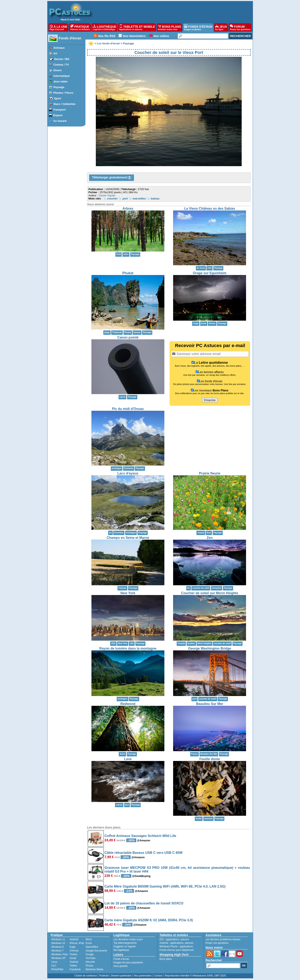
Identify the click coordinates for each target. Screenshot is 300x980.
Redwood (128, 704)
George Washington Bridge (210, 648)
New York (128, 593)
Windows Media (94, 969)
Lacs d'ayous (128, 473)
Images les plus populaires (128, 963)
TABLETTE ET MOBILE (137, 27)
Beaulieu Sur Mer (210, 704)
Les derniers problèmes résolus (223, 939)
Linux (54, 962)
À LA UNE (58, 27)
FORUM (240, 27)
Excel (89, 943)
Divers (57, 70)
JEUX (221, 27)
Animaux (59, 48)
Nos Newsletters (134, 36)
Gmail (73, 958)
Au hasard (60, 121)
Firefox (73, 954)
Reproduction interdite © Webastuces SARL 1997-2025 (195, 976)
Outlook (74, 962)
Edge (72, 947)
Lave (128, 759)
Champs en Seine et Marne (128, 538)
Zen (210, 538)
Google (90, 954)
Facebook (75, 969)
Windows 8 (58, 947)
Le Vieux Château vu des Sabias (210, 209)
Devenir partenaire (121, 976)
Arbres (128, 209)
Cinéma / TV (61, 65)
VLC (54, 966)
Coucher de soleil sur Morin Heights (210, 593)
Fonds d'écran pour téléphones (177, 950)
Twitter (73, 966)
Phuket (128, 273)
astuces (185, 939)
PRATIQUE (80, 27)
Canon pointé (128, 337)
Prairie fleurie (210, 473)
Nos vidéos (161, 36)
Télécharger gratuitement (112, 178)
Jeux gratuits (121, 966)
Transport (59, 110)
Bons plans (166, 959)
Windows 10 (58, 943)
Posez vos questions (217, 943)
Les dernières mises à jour (128, 939)
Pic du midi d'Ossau (128, 409)
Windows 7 (58, 951)
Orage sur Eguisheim (210, 273)
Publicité (104, 976)
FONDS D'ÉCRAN (198, 27)
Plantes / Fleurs (63, 93)
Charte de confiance (86, 976)
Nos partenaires (143, 976)
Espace (58, 115)
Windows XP (59, 958)
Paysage (59, 87)
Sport (57, 98)
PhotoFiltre (57, 969)
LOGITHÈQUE (104, 27)
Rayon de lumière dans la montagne (128, 648)
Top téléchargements (125, 943)
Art (55, 53)
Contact (158, 976)
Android (74, 939)
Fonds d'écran (70, 38)
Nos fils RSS (107, 36)
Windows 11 (58, 939)
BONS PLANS (170, 27)
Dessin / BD (62, 59)
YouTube (91, 958)
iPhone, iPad (77, 943)
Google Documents (96, 951)
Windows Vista (60, 954)
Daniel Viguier (107, 195)
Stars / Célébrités (64, 104)
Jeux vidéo (60, 82)
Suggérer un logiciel (125, 946)
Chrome (74, 951)
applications (172, 939)
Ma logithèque (121, 950)
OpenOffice (92, 947)
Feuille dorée (210, 759)
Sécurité (90, 962)
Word (89, 939)
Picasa (89, 966)
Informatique (62, 76)
